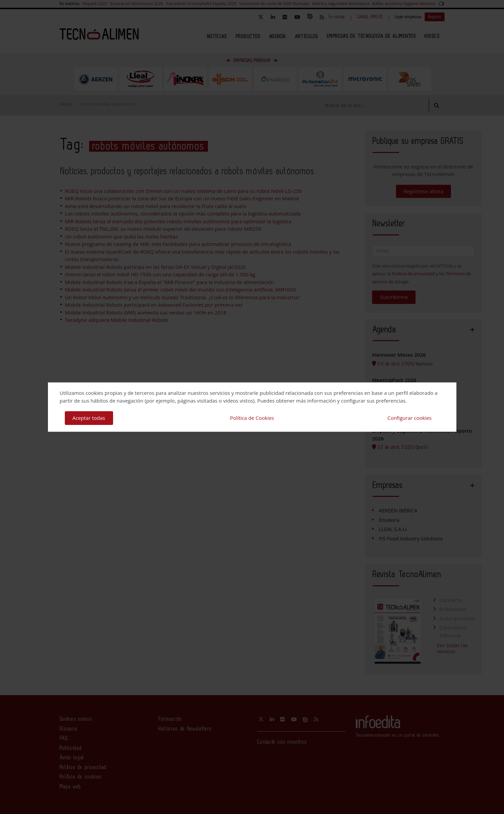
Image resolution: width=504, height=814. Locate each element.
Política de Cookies (252, 418)
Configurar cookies (410, 418)
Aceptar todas (89, 418)
